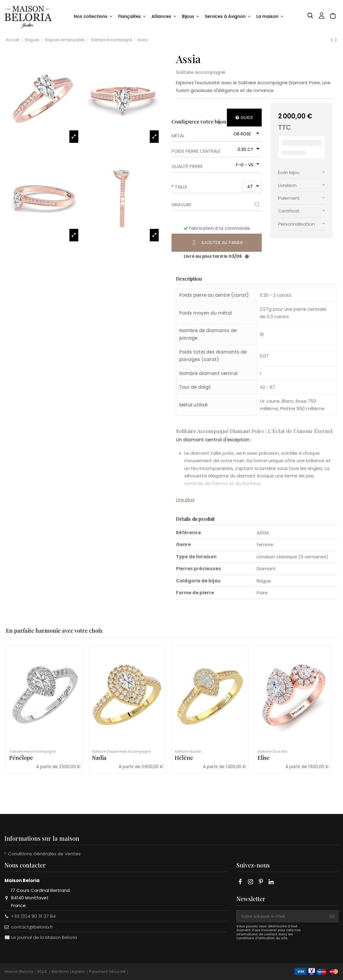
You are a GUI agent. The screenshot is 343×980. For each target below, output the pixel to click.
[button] (93, 17)
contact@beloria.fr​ (32, 927)
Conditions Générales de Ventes (44, 854)
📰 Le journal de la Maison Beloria (41, 937)
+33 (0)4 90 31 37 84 (33, 916)
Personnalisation (302, 224)
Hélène (184, 758)
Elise (264, 758)
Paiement (302, 198)
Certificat (302, 211)
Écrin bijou (302, 172)
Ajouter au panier (217, 243)
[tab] (302, 172)
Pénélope (21, 758)
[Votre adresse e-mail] (281, 916)
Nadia (99, 758)
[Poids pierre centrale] (248, 149)
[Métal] (245, 134)
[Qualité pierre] (247, 165)
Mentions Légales (68, 972)
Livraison (302, 185)
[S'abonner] (332, 916)
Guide (244, 118)
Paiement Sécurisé (107, 972)
